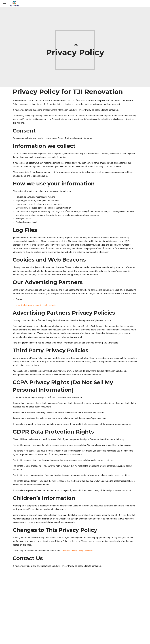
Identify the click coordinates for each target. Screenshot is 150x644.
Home (75, 45)
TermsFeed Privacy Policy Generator (77, 551)
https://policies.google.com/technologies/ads (37, 305)
